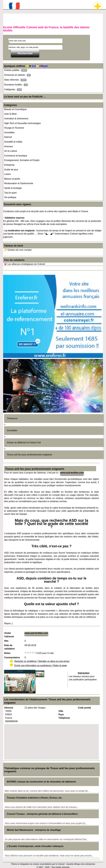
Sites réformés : (15, 80)
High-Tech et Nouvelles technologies (22, 123)
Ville (61, 711)
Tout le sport (10, 193)
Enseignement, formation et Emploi (22, 160)
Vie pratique (10, 197)
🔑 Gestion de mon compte (18, 250)
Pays (61, 714)
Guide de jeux (11, 170)
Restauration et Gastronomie (19, 183)
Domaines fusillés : (16, 85)
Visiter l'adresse (9, 635)
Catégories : (13, 90)
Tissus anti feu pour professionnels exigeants (30, 455)
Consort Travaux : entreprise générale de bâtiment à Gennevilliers (42, 814)
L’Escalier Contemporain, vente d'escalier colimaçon (35, 846)
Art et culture (11, 151)
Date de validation (9, 647)
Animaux (8, 146)
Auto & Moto (10, 114)
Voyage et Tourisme (14, 128)
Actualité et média (13, 142)
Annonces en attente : (17, 75)
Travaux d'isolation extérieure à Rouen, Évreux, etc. (35, 798)
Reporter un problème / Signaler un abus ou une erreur (42, 661)
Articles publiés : (16, 70)
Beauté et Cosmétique (15, 109)
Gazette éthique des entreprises (81, 864)
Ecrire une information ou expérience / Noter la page (41, 665)
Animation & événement (16, 119)
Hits (6, 641)
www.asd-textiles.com (72, 473)
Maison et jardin (12, 179)
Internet (8, 137)
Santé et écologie (13, 188)
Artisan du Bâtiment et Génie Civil (24, 443)
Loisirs (7, 174)
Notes (7, 653)
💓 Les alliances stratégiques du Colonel (24, 264)
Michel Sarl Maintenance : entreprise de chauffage (34, 830)
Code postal (84, 708)
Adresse (9, 708)
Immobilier (9, 132)
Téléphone (64, 718)
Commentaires (12, 658)
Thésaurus (12, 418)
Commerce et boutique (16, 156)
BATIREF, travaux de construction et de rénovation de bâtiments (41, 782)
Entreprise (9, 165)
